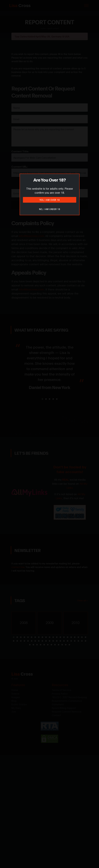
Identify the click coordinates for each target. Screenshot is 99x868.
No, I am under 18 (50, 209)
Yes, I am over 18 (50, 200)
